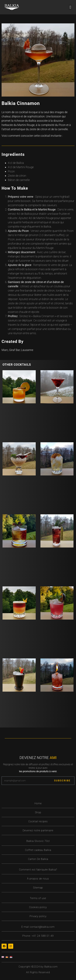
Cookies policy (38, 907)
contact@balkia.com (42, 927)
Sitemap (38, 888)
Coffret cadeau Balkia (38, 850)
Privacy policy (38, 916)
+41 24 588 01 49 (43, 936)
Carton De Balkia (38, 859)
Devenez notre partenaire (38, 830)
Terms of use (38, 898)
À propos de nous (38, 879)
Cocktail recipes (38, 821)
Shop (38, 812)
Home (38, 803)
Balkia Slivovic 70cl (38, 841)
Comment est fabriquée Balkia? (38, 870)
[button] (70, 7)
